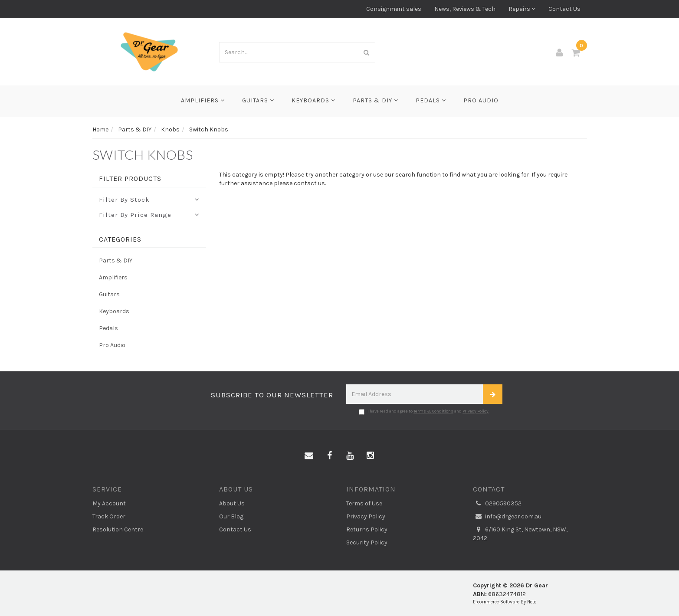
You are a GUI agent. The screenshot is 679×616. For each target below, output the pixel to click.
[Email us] (309, 456)
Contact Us (564, 9)
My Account (109, 503)
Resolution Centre (118, 529)
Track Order (109, 516)
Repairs (522, 9)
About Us (232, 503)
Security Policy (367, 542)
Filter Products (130, 179)
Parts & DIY (376, 100)
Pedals (431, 100)
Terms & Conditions (433, 411)
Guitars (258, 100)
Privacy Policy (476, 411)
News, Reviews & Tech (465, 9)
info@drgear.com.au (507, 517)
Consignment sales (394, 9)
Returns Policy (367, 529)
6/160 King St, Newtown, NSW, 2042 (520, 534)
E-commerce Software (496, 602)
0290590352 (497, 504)
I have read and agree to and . (424, 412)
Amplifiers (203, 100)
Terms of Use (364, 503)
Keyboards (313, 100)
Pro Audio (481, 100)
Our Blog (231, 516)
